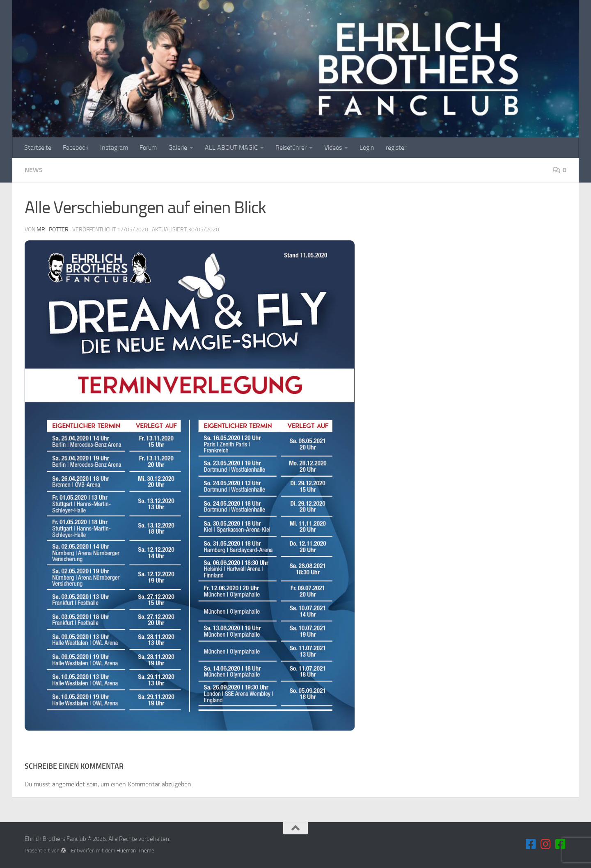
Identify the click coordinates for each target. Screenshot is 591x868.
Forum (148, 147)
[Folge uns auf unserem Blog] (561, 844)
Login (367, 147)
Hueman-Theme (135, 851)
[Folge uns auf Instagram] (546, 844)
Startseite (38, 147)
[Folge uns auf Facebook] (531, 844)
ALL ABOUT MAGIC (231, 147)
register (396, 147)
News (34, 170)
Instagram (114, 147)
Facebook (76, 147)
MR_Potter (53, 230)
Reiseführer (291, 147)
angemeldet (69, 784)
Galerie (178, 147)
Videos (333, 147)
